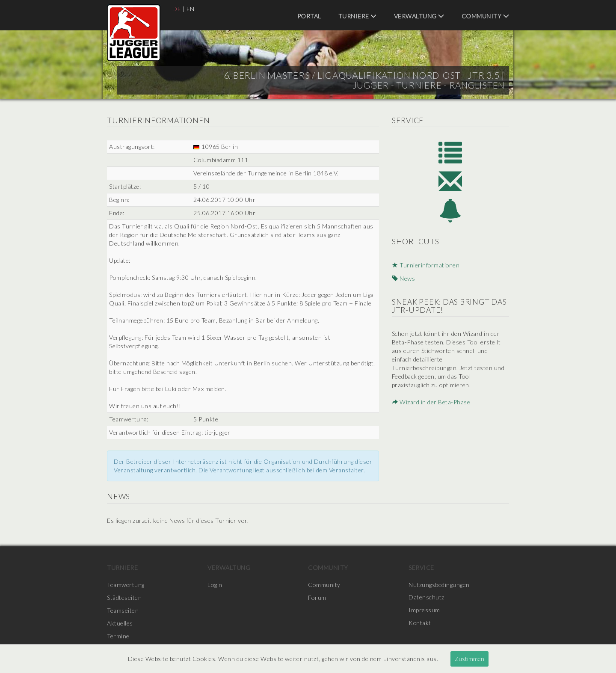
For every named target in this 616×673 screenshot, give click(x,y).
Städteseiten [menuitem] (124, 597)
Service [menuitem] (421, 568)
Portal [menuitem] (309, 16)
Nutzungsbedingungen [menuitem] (439, 585)
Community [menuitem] (486, 16)
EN (191, 9)
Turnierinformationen (426, 266)
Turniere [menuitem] (358, 16)
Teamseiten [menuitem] (123, 610)
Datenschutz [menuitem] (426, 597)
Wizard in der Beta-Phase (431, 403)
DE (177, 9)
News (403, 279)
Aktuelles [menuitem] (120, 623)
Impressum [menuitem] (424, 610)
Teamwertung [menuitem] (126, 585)
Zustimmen (469, 659)
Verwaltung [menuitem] (419, 16)
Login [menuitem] (215, 585)
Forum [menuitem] (317, 597)
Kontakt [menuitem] (420, 623)
